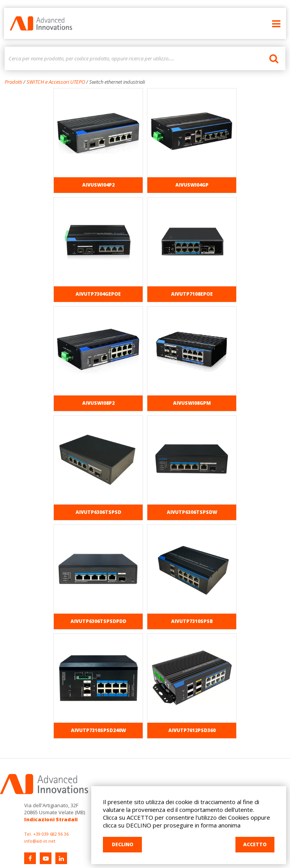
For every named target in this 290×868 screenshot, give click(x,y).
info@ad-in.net (40, 841)
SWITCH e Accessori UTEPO (56, 82)
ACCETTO (255, 844)
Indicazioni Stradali (51, 819)
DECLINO (123, 844)
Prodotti (13, 82)
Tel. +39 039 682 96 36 (46, 834)
